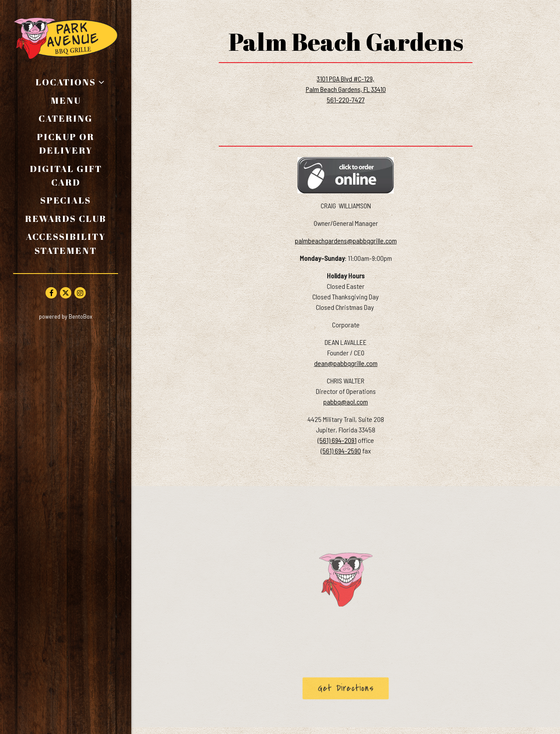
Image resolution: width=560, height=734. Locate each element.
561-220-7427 (346, 100)
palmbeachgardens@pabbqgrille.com (346, 241)
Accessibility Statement (66, 243)
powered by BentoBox (85, 316)
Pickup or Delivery (77, 143)
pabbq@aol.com (346, 402)
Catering (66, 118)
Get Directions (353, 690)
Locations (66, 82)
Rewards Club (66, 218)
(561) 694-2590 (341, 451)
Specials (66, 200)
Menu (66, 100)
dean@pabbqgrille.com (346, 363)
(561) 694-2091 (337, 440)
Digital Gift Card (74, 175)
